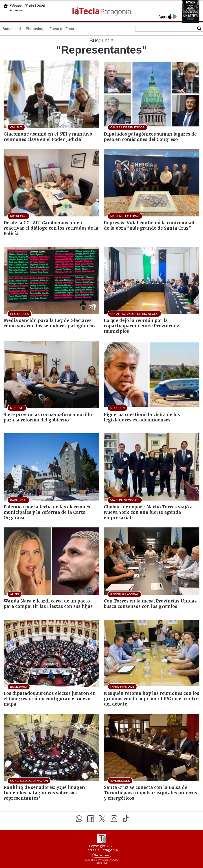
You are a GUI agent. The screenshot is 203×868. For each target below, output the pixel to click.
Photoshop (35, 29)
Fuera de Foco (62, 29)
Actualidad (12, 29)
